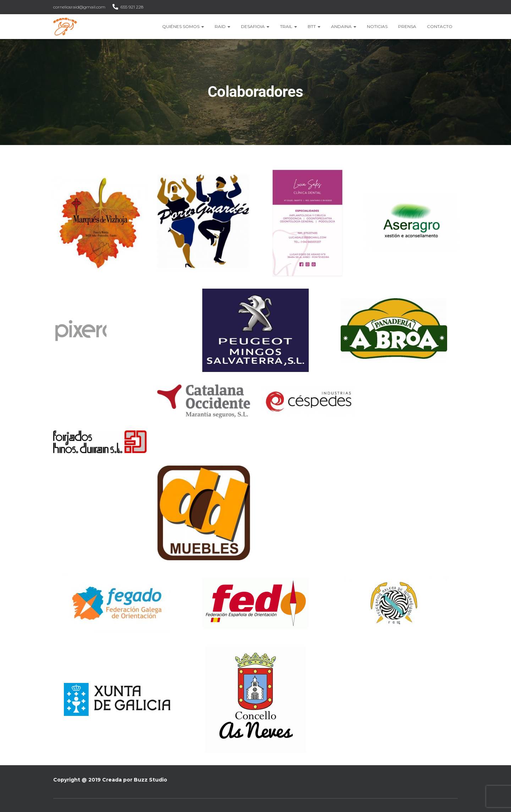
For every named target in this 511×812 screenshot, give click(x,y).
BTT (314, 26)
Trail (289, 26)
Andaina (344, 26)
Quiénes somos (183, 26)
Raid (222, 26)
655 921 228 (132, 7)
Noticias (377, 26)
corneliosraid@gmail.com (79, 7)
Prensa (407, 26)
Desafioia (255, 26)
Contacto (440, 26)
